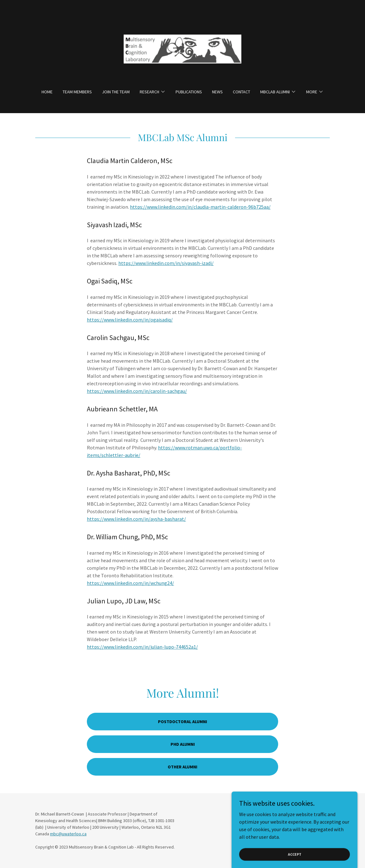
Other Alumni (182, 767)
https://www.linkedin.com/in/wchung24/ (130, 583)
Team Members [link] (77, 92)
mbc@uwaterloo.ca (68, 834)
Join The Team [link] (116, 92)
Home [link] (47, 92)
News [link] (217, 92)
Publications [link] (189, 92)
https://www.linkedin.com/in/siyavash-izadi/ (166, 263)
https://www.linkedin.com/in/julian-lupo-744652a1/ (142, 647)
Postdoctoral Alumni (182, 722)
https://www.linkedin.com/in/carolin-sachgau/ (137, 391)
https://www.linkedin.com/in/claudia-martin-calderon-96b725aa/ (200, 207)
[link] (182, 48)
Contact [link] (241, 92)
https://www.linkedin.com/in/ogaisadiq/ (130, 320)
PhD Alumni (183, 744)
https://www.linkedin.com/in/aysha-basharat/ (136, 519)
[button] (153, 92)
